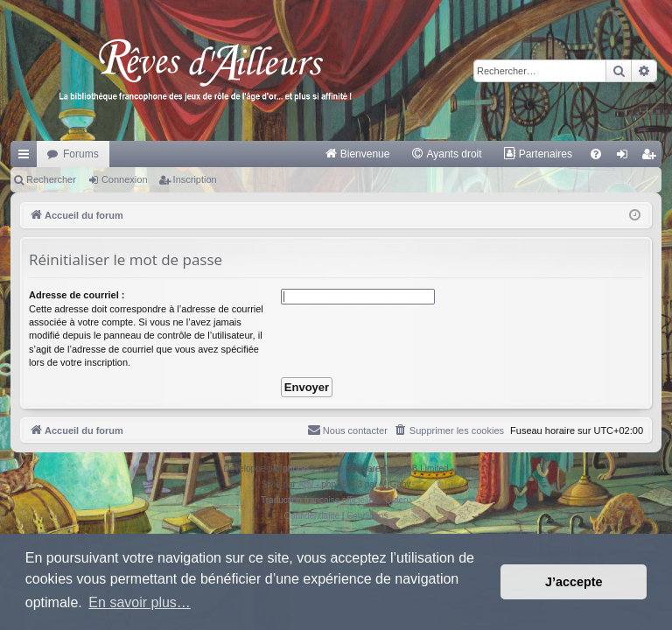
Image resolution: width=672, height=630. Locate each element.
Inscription (195, 179)
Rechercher (51, 179)
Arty (306, 484)
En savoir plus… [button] (140, 602)
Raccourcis (27, 157)
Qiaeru (398, 500)
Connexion (125, 179)
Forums (81, 154)
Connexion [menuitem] (626, 157)
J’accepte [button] (574, 582)
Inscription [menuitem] (652, 157)
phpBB (296, 469)
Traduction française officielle (317, 500)
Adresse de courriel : (77, 295)
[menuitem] (357, 154)
